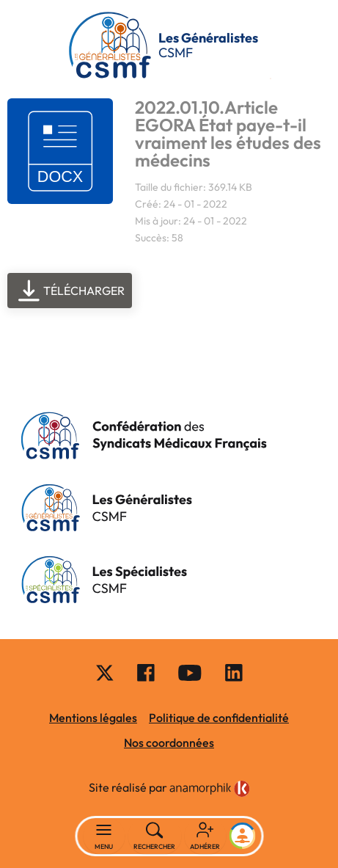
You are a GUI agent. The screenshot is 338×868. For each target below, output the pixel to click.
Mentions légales (93, 718)
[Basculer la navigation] (104, 836)
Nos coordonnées (169, 743)
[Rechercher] (154, 836)
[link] (210, 789)
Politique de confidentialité (219, 718)
